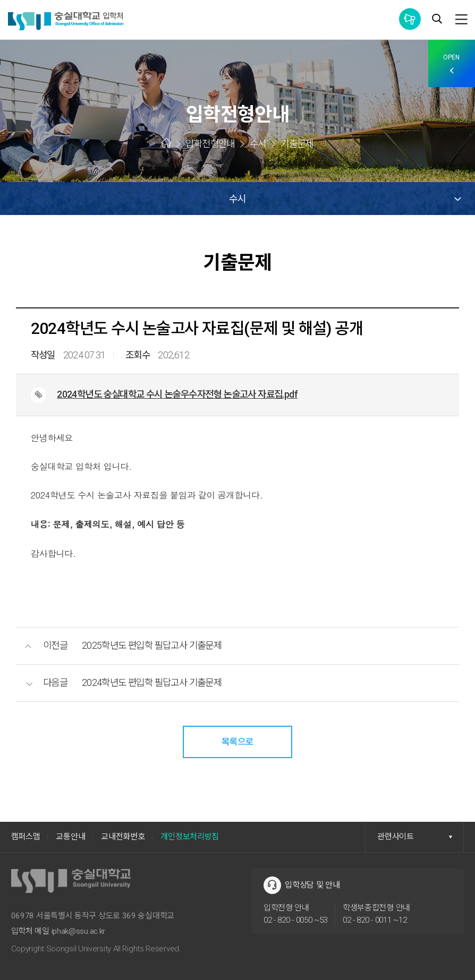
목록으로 (237, 742)
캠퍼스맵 (26, 837)
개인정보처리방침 (190, 837)
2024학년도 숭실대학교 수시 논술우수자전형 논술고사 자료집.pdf (177, 394)
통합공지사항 (410, 19)
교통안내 (70, 837)
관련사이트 (415, 837)
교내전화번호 (123, 837)
